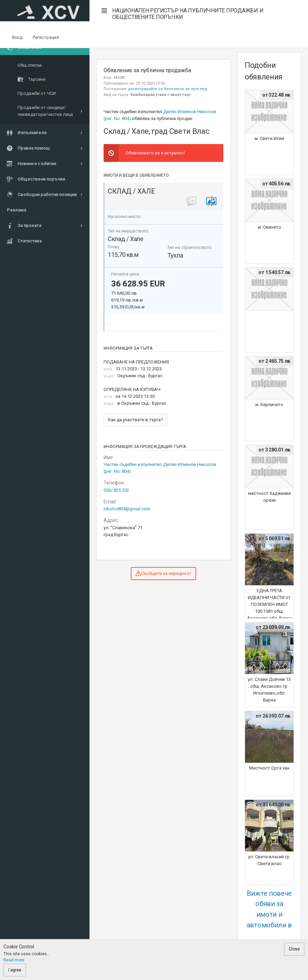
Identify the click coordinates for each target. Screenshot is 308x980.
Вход (17, 37)
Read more (14, 960)
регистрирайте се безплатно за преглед (168, 89)
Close (294, 949)
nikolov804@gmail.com (127, 509)
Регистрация (46, 37)
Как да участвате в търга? (136, 420)
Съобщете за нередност (163, 573)
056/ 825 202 (116, 490)
